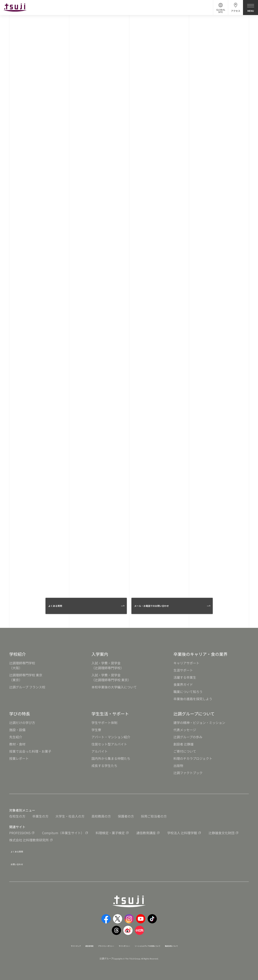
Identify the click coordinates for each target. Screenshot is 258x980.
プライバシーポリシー (94, 945)
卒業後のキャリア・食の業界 (200, 657)
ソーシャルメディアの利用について (159, 945)
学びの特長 (20, 717)
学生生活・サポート (110, 717)
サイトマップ (49, 945)
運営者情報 (69, 945)
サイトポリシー (123, 945)
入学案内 (100, 657)
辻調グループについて (194, 717)
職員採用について (197, 945)
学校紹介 (18, 657)
